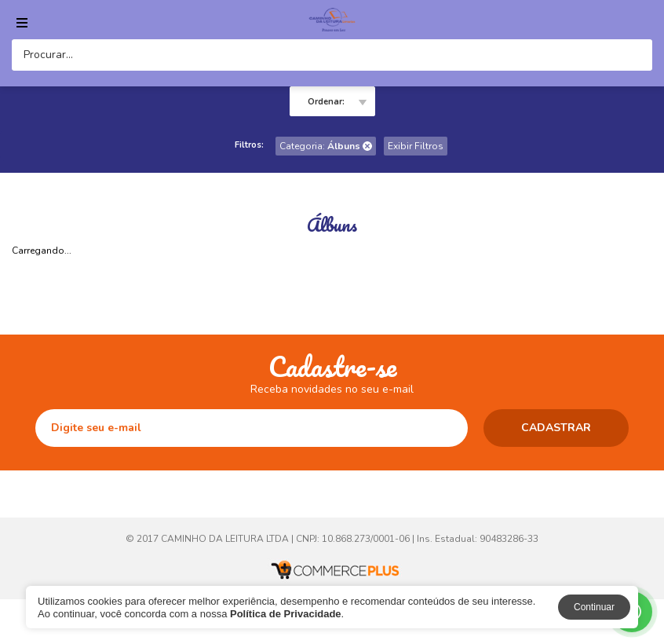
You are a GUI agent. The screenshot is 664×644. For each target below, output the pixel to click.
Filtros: (249, 145)
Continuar (594, 607)
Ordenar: (326, 102)
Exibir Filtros (416, 146)
